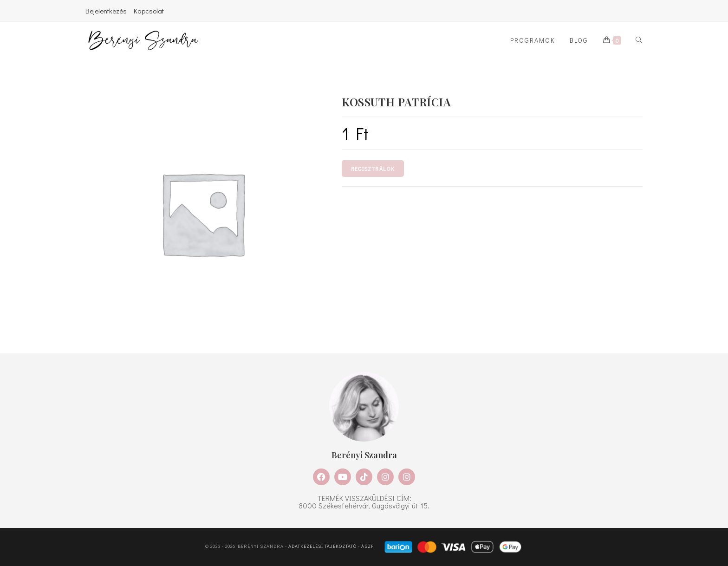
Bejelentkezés (106, 11)
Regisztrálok (373, 169)
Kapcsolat (149, 11)
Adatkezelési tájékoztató (322, 546)
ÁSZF (367, 546)
